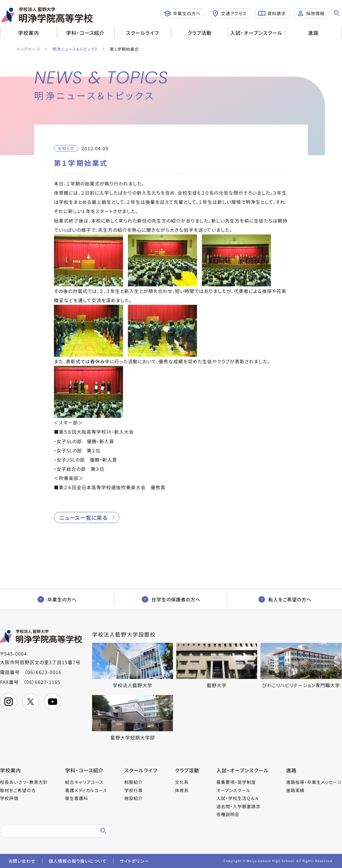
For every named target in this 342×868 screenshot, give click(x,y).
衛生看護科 (77, 798)
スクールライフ (143, 33)
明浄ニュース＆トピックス (75, 49)
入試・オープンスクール (256, 33)
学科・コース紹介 (85, 33)
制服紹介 (134, 782)
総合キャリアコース (84, 782)
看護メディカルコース (86, 790)
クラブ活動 (200, 33)
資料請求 (272, 13)
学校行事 (134, 790)
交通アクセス (229, 13)
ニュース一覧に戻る (83, 518)
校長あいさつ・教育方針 (24, 782)
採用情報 (311, 13)
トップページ (29, 49)
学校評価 (9, 798)
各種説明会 (228, 814)
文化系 (182, 782)
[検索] (48, 831)
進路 (313, 33)
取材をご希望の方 (18, 790)
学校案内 (29, 33)
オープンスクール (233, 790)
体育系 (182, 790)
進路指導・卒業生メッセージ (314, 782)
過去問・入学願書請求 (238, 806)
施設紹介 (134, 798)
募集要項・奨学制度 (236, 782)
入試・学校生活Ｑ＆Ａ (237, 798)
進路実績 (295, 790)
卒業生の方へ (182, 13)
